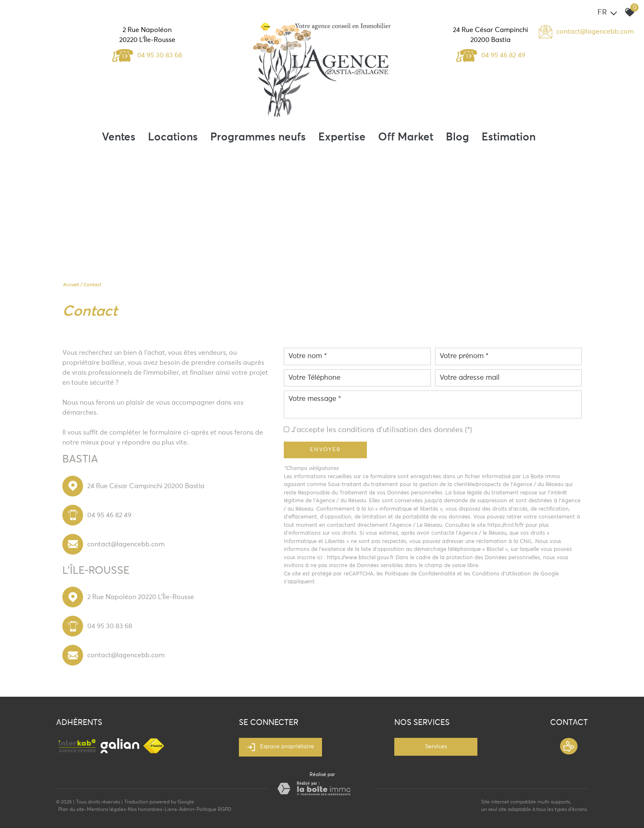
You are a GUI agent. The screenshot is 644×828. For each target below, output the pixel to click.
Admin (187, 810)
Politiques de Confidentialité (420, 574)
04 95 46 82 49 (491, 55)
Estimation (509, 138)
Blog (457, 138)
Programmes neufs (258, 138)
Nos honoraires (145, 810)
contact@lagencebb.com (595, 32)
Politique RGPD (214, 810)
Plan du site (71, 810)
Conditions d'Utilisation (501, 574)
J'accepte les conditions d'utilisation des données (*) (382, 430)
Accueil (71, 285)
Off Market (406, 138)
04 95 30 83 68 (147, 55)
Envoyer (325, 450)
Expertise (342, 138)
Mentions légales (106, 810)
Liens (171, 810)
